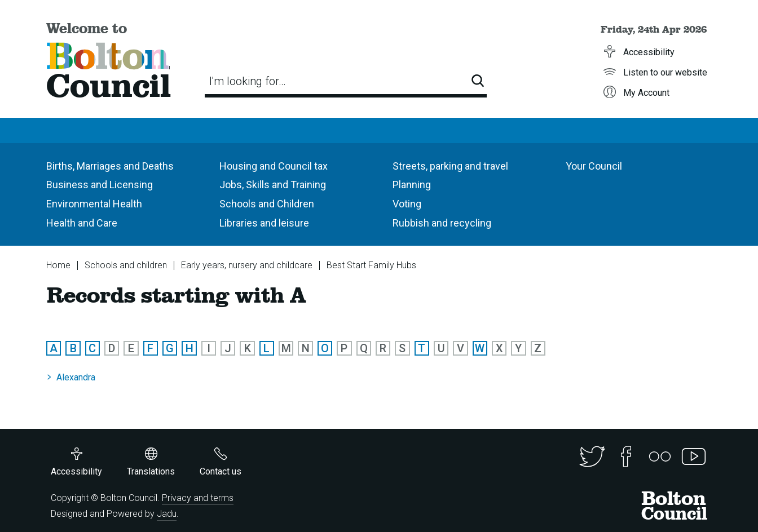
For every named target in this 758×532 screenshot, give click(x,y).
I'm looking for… (248, 81)
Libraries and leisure (264, 223)
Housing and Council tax (274, 166)
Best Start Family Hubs (371, 265)
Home (58, 265)
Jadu (167, 514)
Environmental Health (94, 204)
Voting (407, 204)
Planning (412, 185)
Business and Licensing (100, 185)
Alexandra (76, 377)
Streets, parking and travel (450, 166)
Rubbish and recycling (442, 223)
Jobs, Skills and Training (273, 185)
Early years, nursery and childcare (247, 265)
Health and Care (82, 223)
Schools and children (126, 265)
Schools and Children (267, 204)
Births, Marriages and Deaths (110, 166)
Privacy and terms (198, 498)
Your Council (594, 166)
